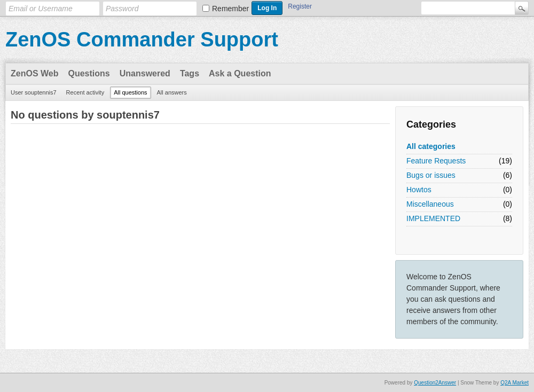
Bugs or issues (431, 175)
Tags (190, 73)
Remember (230, 9)
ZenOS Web (35, 73)
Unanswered (145, 73)
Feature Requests (436, 161)
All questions (130, 92)
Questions (89, 73)
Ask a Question (240, 73)
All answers (172, 92)
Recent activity (85, 92)
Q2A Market (515, 383)
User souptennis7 (34, 92)
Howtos (419, 190)
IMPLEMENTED (433, 218)
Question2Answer (435, 383)
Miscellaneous (430, 204)
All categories (431, 146)
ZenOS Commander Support (142, 40)
